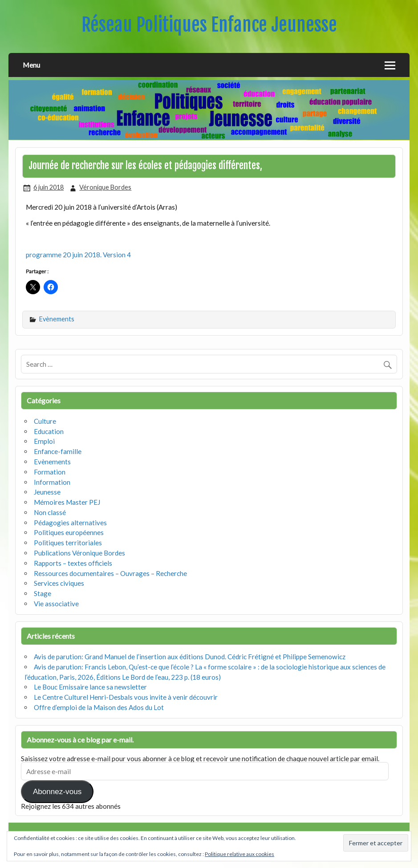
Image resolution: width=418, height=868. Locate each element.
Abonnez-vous (57, 792)
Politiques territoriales (68, 543)
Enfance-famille (58, 451)
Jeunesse (47, 492)
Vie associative (56, 604)
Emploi (44, 441)
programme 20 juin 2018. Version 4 (78, 255)
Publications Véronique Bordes (79, 553)
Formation (50, 472)
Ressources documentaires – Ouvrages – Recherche (110, 573)
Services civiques (59, 583)
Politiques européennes (69, 532)
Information (52, 482)
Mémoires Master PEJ (67, 502)
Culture (45, 421)
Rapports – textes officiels (73, 563)
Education (49, 431)
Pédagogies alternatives (70, 523)
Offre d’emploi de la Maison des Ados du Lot (99, 707)
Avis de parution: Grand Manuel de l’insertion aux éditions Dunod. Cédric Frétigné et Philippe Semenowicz (190, 657)
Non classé (50, 512)
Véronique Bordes (105, 187)
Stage (43, 593)
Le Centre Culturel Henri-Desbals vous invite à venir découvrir (126, 697)
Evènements (57, 319)
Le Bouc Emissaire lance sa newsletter (90, 687)
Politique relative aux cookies (239, 854)
